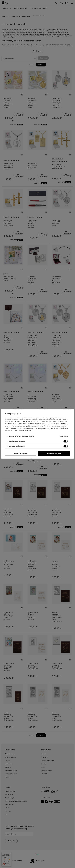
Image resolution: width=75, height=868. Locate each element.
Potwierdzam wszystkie (54, 453)
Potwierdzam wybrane (21, 453)
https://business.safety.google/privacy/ (27, 425)
